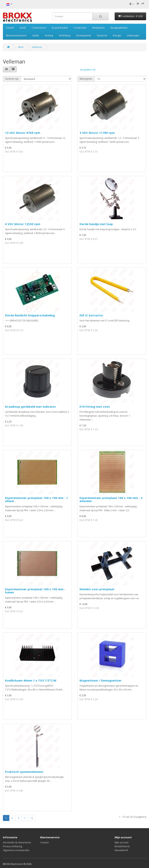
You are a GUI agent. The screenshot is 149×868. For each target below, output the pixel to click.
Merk (21, 47)
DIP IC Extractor (91, 315)
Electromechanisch (16, 35)
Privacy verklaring (13, 846)
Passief (10, 28)
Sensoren (102, 35)
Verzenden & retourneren (17, 842)
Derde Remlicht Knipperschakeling (30, 315)
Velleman (37, 47)
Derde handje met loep (96, 224)
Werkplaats (98, 28)
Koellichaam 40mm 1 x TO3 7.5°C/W (31, 680)
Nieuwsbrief (121, 850)
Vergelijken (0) (88, 70)
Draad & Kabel (60, 28)
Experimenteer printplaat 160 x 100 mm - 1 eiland (36, 499)
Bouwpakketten (119, 28)
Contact (44, 842)
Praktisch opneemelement (24, 772)
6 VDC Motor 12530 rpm (23, 224)
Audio (36, 35)
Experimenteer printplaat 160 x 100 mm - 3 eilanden (111, 499)
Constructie (80, 28)
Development (84, 35)
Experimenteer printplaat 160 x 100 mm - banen (35, 591)
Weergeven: (86, 79)
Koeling (49, 35)
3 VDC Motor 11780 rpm (97, 133)
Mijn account (122, 842)
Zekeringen (133, 35)
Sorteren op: (12, 79)
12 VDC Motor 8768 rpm (23, 133)
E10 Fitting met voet (95, 407)
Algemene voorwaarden (16, 850)
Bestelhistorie (122, 846)
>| (32, 818)
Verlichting (65, 35)
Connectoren (39, 28)
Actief (23, 28)
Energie (117, 35)
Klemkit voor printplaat (97, 589)
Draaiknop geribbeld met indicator (31, 407)
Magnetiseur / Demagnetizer (101, 680)
